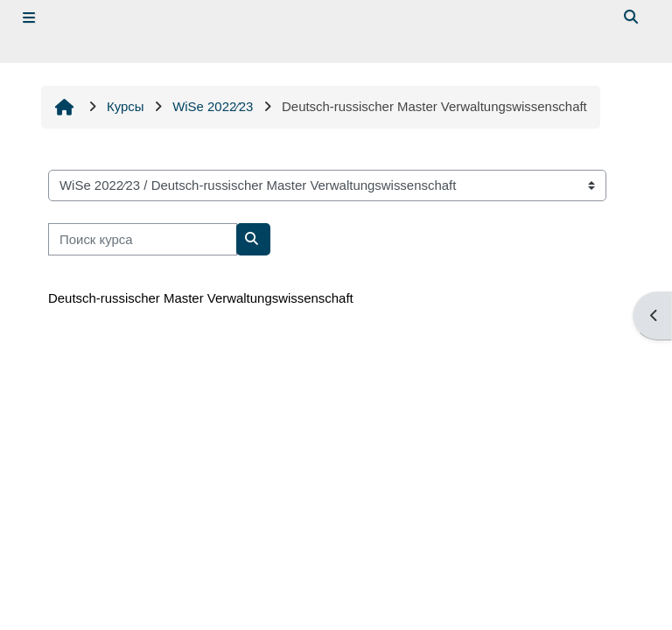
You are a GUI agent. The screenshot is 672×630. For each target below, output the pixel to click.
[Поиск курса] (143, 239)
